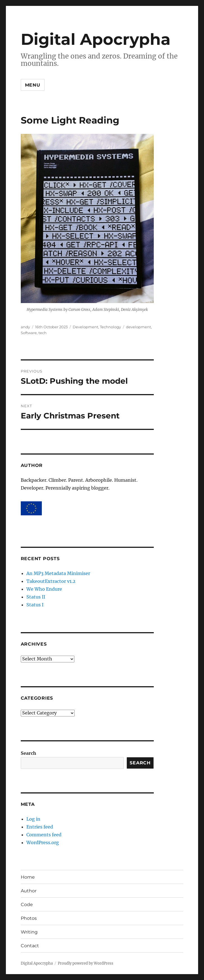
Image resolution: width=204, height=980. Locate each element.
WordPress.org (43, 842)
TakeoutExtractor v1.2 (51, 581)
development (138, 327)
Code (27, 905)
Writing (29, 932)
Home (28, 877)
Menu (33, 85)
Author (29, 891)
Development (85, 327)
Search (28, 753)
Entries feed (40, 827)
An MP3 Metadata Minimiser (58, 573)
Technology (110, 327)
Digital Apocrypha (96, 39)
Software (29, 333)
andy (25, 327)
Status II (36, 597)
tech (43, 333)
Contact (30, 946)
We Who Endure (44, 589)
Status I (35, 605)
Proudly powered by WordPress (86, 963)
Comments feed (44, 835)
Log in (33, 819)
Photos (29, 918)
